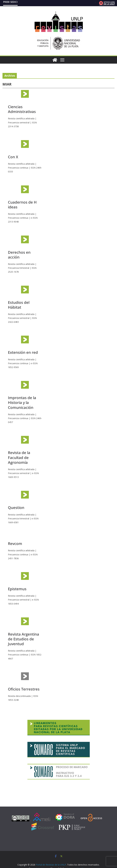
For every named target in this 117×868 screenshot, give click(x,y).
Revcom (15, 543)
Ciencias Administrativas (22, 109)
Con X (13, 157)
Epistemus (17, 589)
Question (16, 507)
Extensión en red (23, 352)
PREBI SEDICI (10, 2)
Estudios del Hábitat (19, 305)
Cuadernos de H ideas (22, 205)
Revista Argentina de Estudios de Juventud (24, 639)
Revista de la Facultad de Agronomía (19, 457)
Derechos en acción (19, 255)
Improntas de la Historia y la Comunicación (22, 402)
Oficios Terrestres (24, 689)
